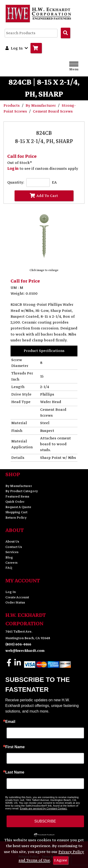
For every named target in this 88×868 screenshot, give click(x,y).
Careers (11, 563)
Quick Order (15, 502)
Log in (13, 169)
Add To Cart (44, 196)
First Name (15, 747)
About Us (12, 542)
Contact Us (14, 547)
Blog (9, 557)
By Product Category (22, 491)
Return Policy (16, 518)
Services (12, 552)
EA (54, 183)
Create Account (17, 597)
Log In (11, 592)
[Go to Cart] (36, 48)
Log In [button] (17, 48)
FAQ (9, 568)
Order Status (15, 602)
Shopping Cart (16, 512)
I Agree (61, 860)
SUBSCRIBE (45, 821)
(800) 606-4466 (18, 644)
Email (10, 722)
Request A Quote (18, 507)
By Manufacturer (41, 106)
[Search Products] (65, 33)
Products (12, 106)
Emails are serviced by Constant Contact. (44, 808)
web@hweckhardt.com (25, 651)
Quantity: (16, 183)
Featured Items (17, 496)
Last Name (15, 772)
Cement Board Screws (53, 111)
